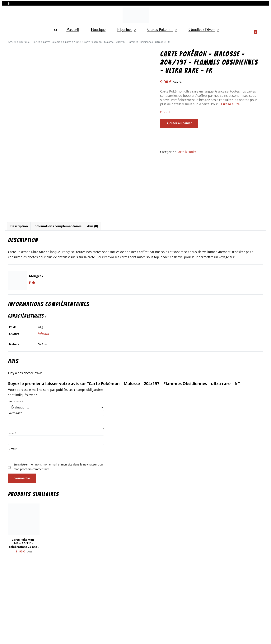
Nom (12, 433)
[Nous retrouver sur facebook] (9, 2)
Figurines (50, 30)
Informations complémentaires (58, 226)
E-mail (13, 449)
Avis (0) (92, 226)
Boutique (31, 30)
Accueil (14, 30)
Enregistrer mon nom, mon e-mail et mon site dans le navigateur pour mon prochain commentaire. (59, 467)
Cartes (36, 42)
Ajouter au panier (179, 123)
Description (19, 226)
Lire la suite (230, 104)
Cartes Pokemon (78, 30)
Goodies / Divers (112, 30)
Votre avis (15, 413)
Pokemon (43, 334)
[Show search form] (258, 30)
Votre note (16, 401)
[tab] (19, 226)
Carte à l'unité (73, 42)
